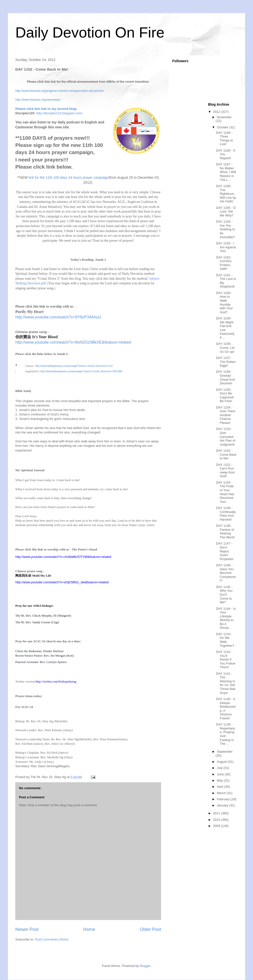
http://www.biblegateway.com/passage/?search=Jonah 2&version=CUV (74, 366)
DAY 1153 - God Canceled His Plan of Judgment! (226, 437)
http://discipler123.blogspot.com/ (59, 113)
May (220, 780)
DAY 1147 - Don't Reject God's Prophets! (225, 551)
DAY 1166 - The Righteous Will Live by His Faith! (226, 194)
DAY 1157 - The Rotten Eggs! (226, 362)
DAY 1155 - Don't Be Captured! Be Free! (225, 395)
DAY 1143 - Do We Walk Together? (225, 640)
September (225, 752)
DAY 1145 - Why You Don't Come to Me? (224, 595)
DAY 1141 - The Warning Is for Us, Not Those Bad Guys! (226, 683)
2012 (217, 112)
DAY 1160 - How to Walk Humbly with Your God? (224, 303)
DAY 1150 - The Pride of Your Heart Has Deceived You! (225, 492)
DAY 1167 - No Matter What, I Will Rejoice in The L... (226, 172)
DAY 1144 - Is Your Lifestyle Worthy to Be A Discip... (226, 618)
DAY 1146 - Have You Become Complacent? (226, 573)
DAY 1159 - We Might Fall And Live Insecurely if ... (225, 328)
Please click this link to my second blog (46, 109)
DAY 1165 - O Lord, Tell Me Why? (226, 212)
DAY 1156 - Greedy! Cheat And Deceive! (225, 377)
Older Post (150, 929)
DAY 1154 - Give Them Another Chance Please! (226, 415)
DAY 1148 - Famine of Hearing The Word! (225, 531)
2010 (217, 820)
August (222, 762)
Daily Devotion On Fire (90, 32)
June (221, 774)
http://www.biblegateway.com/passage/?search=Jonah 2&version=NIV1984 (81, 371)
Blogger (145, 966)
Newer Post (27, 929)
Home (89, 929)
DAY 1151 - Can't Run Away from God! (225, 470)
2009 (217, 826)
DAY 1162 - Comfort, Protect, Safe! (224, 263)
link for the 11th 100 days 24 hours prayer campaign (69, 177)
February (224, 799)
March (222, 793)
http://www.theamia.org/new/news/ (38, 100)
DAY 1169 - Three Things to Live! (224, 138)
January (223, 805)
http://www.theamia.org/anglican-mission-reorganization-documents (60, 91)
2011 (217, 813)
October (223, 127)
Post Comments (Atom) (52, 939)
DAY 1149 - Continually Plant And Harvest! (226, 514)
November (224, 117)
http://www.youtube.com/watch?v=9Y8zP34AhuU (58, 317)
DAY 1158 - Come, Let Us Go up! (225, 348)
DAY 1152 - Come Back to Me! (226, 454)
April (221, 787)
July (220, 768)
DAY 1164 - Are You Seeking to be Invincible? (225, 229)
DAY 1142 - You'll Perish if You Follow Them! (226, 659)
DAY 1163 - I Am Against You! (226, 247)
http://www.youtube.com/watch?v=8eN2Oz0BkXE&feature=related (73, 342)
